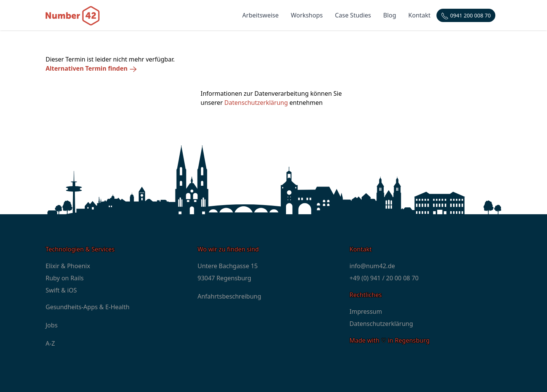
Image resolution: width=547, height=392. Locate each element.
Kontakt (420, 15)
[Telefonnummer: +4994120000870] (466, 15)
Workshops (307, 15)
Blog (390, 15)
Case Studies (353, 15)
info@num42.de (372, 266)
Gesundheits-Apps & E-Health (88, 307)
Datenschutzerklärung (256, 103)
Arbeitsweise (261, 15)
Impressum (366, 311)
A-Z (50, 343)
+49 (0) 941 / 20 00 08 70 (384, 278)
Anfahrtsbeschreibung (229, 296)
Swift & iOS (61, 290)
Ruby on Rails (65, 278)
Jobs (52, 325)
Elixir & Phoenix (68, 266)
